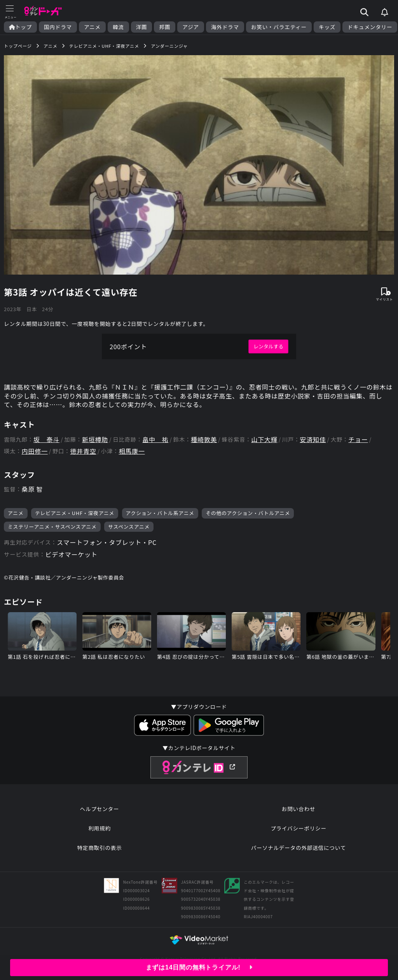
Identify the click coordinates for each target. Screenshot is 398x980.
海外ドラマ (225, 27)
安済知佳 (313, 440)
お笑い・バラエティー (279, 27)
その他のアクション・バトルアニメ (248, 513)
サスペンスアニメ (129, 527)
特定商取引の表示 (99, 848)
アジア (191, 27)
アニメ (92, 27)
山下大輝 (264, 440)
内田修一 (35, 451)
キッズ (327, 27)
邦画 (165, 27)
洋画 (142, 27)
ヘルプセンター (100, 809)
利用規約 (99, 828)
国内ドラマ (58, 27)
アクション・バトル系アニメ (160, 513)
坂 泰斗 (46, 440)
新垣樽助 (95, 440)
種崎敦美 (204, 440)
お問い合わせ (298, 809)
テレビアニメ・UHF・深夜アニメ (75, 513)
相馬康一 (132, 451)
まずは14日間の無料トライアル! (199, 967)
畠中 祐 (155, 440)
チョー (358, 440)
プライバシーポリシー (298, 828)
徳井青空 (83, 451)
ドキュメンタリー (370, 27)
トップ (20, 27)
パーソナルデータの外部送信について (298, 848)
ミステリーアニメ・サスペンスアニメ (52, 527)
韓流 (118, 27)
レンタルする (268, 346)
